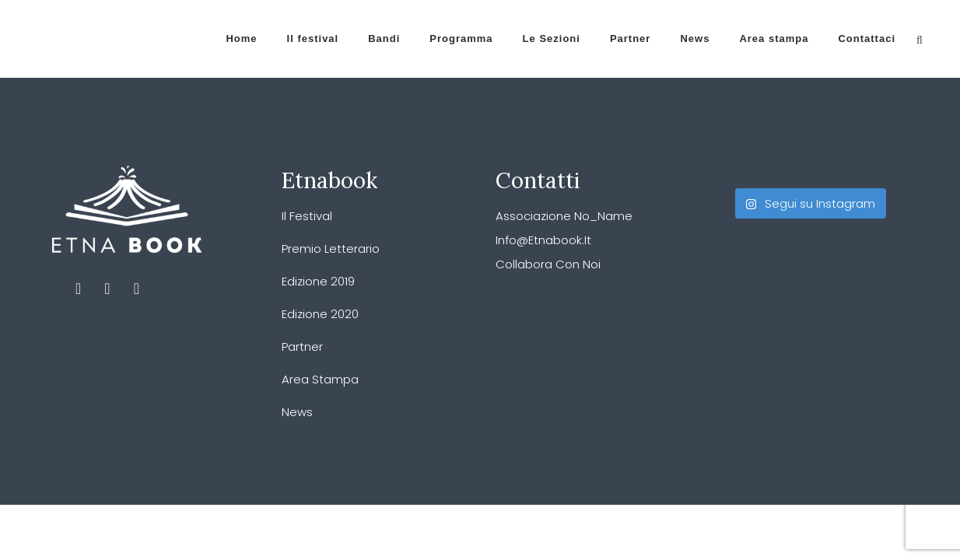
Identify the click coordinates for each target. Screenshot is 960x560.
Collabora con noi (548, 264)
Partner (302, 346)
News (297, 412)
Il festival (307, 216)
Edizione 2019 (318, 281)
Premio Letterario (331, 248)
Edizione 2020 (320, 314)
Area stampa (320, 379)
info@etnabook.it (543, 240)
